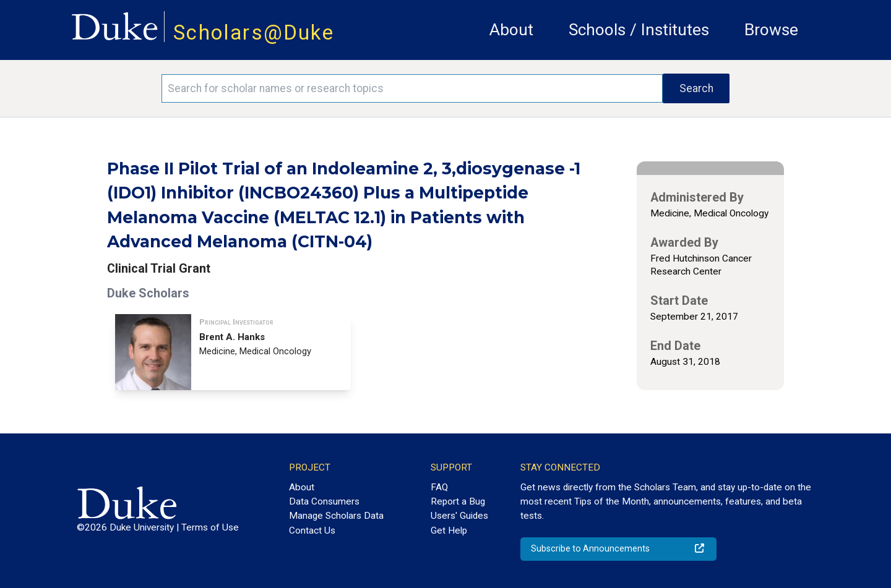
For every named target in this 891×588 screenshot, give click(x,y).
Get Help (449, 530)
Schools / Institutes (639, 30)
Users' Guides (459, 516)
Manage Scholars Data (336, 516)
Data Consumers (324, 501)
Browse (771, 30)
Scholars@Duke (254, 32)
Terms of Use (210, 527)
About (511, 30)
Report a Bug (458, 501)
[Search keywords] (412, 88)
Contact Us (312, 530)
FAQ (439, 487)
